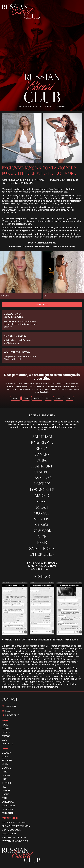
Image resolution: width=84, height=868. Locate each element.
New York (37, 398)
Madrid (42, 495)
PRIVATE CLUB (12, 715)
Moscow (42, 519)
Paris (42, 542)
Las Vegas (42, 478)
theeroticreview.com (14, 822)
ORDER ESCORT (42, 304)
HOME (5, 725)
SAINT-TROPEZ (42, 548)
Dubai (26, 398)
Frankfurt (42, 466)
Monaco (59, 398)
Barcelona (42, 443)
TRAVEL (5, 729)
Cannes (15, 398)
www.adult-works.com (15, 841)
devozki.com (9, 834)
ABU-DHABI (42, 437)
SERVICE (6, 736)
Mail (8, 711)
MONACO (42, 513)
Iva (45, 296)
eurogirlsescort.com (14, 837)
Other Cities (42, 554)
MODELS (6, 732)
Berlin (42, 448)
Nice (42, 537)
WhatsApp (11, 706)
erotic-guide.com (11, 830)
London (42, 484)
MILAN (42, 507)
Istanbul (42, 472)
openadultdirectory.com (16, 826)
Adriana (5, 296)
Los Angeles (42, 490)
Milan (48, 398)
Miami (69, 398)
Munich (42, 525)
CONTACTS (7, 744)
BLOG (4, 740)
